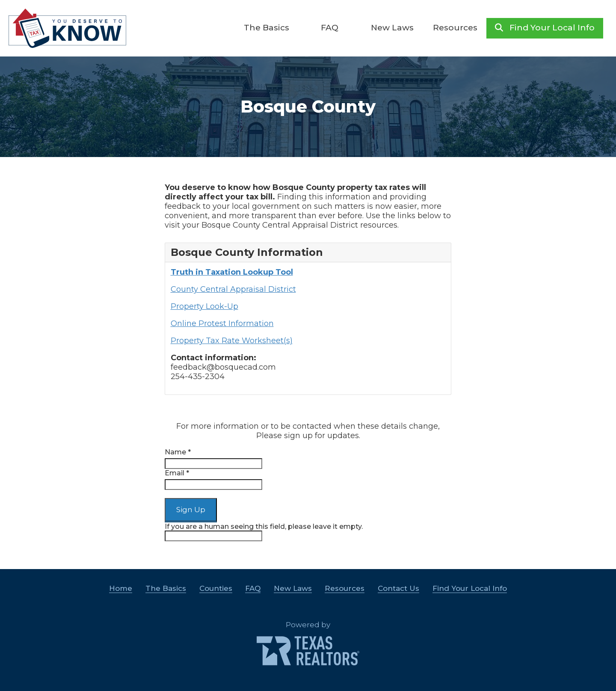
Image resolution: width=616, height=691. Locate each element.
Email (177, 473)
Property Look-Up (204, 306)
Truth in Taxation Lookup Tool (232, 272)
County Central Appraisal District (233, 289)
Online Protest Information (222, 323)
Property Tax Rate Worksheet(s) (232, 341)
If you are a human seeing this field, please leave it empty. (264, 532)
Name (178, 452)
